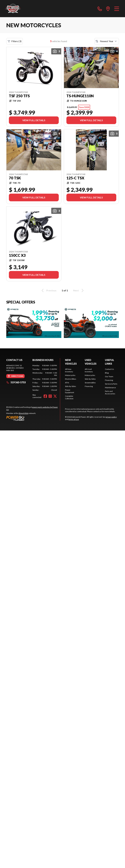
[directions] (108, 9)
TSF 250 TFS (19, 96)
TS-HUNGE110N (80, 96)
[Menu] (117, 9)
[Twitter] (55, 396)
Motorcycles (70, 375)
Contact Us (109, 369)
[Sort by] (107, 41)
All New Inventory (69, 370)
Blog (107, 373)
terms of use (74, 419)
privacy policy (111, 417)
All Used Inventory (89, 370)
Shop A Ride (24, 413)
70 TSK (15, 178)
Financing (89, 386)
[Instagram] (50, 396)
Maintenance (110, 388)
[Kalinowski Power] (20, 9)
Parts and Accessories (110, 392)
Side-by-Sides (71, 386)
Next (79, 290)
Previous (49, 290)
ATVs (67, 383)
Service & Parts (111, 384)
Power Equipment (70, 391)
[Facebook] (45, 396)
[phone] (100, 9)
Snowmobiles (90, 383)
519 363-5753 (16, 382)
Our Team (109, 376)
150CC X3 (17, 255)
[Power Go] (33, 418)
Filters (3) (15, 41)
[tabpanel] (45, 378)
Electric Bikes (71, 379)
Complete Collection (69, 397)
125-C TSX (75, 178)
